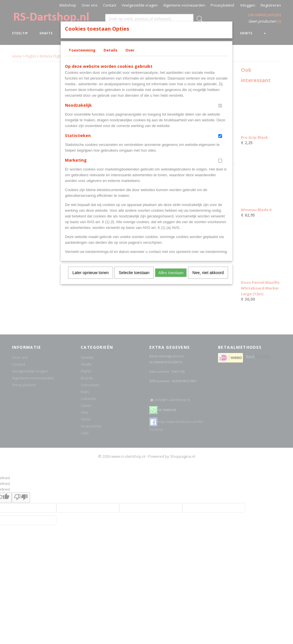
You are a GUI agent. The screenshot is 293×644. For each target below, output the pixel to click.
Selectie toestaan (134, 273)
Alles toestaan (171, 273)
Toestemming (82, 50)
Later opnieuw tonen (91, 273)
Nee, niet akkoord (208, 273)
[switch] (220, 106)
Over (130, 50)
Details (110, 50)
